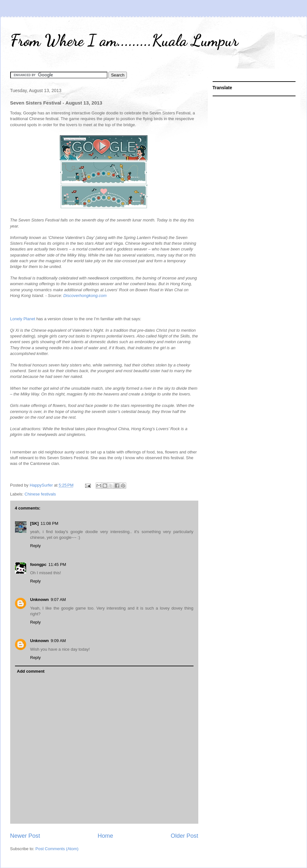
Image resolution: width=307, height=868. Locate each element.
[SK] (35, 523)
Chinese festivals (40, 494)
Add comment (31, 671)
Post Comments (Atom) (57, 849)
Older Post (185, 836)
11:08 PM (49, 523)
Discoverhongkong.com (85, 296)
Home (105, 836)
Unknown (40, 600)
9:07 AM (58, 600)
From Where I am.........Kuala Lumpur (124, 40)
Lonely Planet (23, 319)
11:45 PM (57, 564)
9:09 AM (58, 641)
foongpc (38, 564)
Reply (36, 546)
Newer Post (25, 836)
